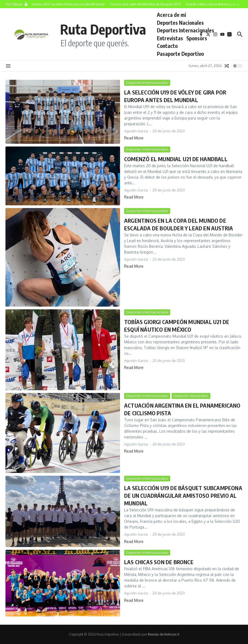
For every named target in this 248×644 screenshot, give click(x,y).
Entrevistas (170, 38)
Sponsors (197, 38)
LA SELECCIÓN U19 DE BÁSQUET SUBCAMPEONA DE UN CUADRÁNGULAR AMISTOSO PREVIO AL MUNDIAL (183, 495)
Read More (134, 138)
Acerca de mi (171, 15)
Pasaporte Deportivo (180, 54)
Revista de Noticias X (164, 634)
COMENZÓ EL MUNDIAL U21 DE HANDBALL (176, 159)
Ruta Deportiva (103, 29)
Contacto (167, 46)
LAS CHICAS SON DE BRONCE (159, 562)
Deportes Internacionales (186, 30)
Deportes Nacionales (180, 23)
